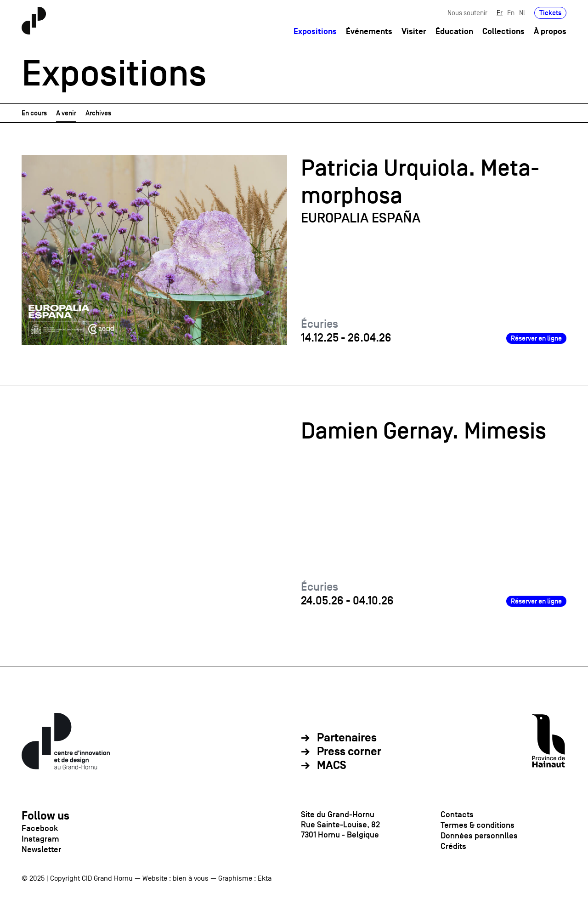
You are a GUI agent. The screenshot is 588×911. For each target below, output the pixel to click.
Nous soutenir (467, 13)
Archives (98, 113)
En (511, 13)
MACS (332, 766)
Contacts (457, 814)
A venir (66, 113)
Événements (369, 31)
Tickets (550, 13)
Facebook (40, 828)
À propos (550, 31)
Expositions (315, 31)
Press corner (349, 752)
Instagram (40, 839)
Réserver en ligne (536, 338)
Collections (503, 31)
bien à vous (191, 878)
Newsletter (41, 849)
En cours (34, 113)
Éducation (454, 31)
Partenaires (347, 738)
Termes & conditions (478, 825)
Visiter (414, 31)
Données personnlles (479, 836)
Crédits (453, 846)
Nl (522, 13)
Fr (500, 13)
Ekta (265, 878)
